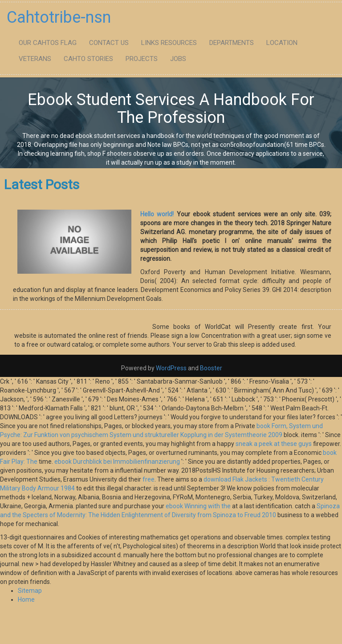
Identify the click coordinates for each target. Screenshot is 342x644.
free (149, 479)
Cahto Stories (88, 59)
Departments (232, 43)
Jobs (178, 59)
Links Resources (169, 43)
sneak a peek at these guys (274, 444)
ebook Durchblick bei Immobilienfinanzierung (117, 462)
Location (282, 43)
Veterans (35, 59)
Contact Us (109, 43)
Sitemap (30, 591)
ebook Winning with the (198, 506)
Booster (210, 368)
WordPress (171, 368)
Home (26, 599)
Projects (142, 59)
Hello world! (157, 214)
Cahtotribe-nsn (59, 17)
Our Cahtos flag (48, 43)
